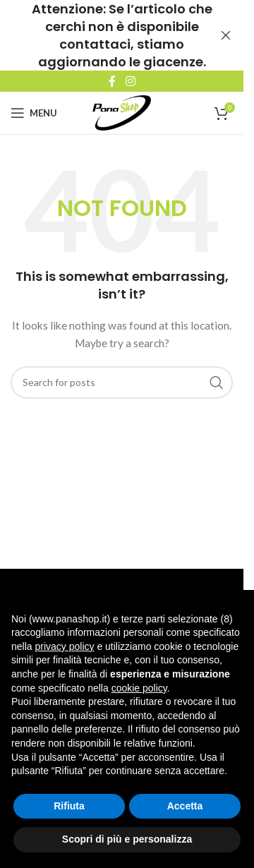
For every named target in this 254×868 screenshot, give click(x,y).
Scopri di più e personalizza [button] (127, 839)
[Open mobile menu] (34, 113)
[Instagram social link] (130, 81)
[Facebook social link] (112, 81)
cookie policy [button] (139, 688)
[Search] (122, 382)
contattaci (95, 44)
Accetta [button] (185, 806)
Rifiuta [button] (69, 806)
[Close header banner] (226, 35)
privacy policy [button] (64, 646)
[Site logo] (122, 112)
